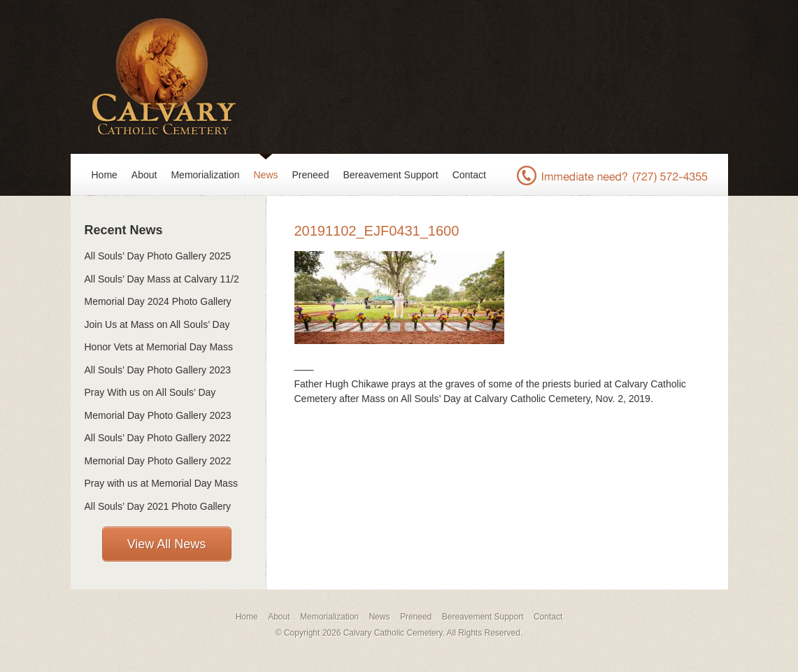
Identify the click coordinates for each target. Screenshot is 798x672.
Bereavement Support (390, 175)
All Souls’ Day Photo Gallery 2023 (158, 370)
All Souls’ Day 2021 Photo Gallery (158, 506)
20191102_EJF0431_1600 (377, 231)
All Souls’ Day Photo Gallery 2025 (158, 256)
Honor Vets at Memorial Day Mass (159, 347)
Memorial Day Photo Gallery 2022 (158, 461)
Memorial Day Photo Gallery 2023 (158, 415)
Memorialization (205, 175)
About (144, 175)
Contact (469, 175)
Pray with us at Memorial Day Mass (161, 483)
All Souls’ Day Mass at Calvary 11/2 (162, 279)
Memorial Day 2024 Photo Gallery (158, 301)
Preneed (311, 175)
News (266, 175)
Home (105, 175)
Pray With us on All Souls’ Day (150, 392)
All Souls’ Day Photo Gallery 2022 (158, 438)
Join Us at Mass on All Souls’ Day (157, 324)
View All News (167, 544)
